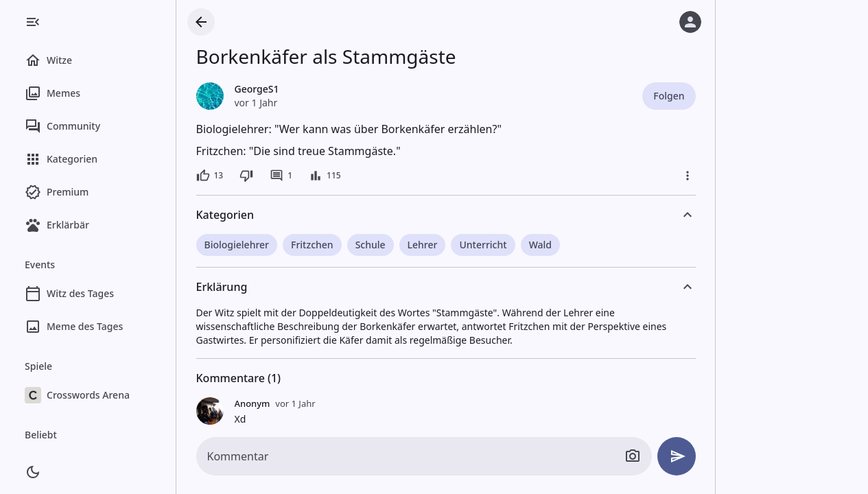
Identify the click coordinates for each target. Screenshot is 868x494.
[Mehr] (688, 176)
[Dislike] (246, 176)
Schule (371, 245)
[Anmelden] (690, 22)
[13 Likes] (210, 176)
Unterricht (483, 245)
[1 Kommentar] (281, 176)
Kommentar (238, 456)
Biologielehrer (237, 245)
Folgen (669, 96)
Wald (540, 245)
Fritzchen (312, 245)
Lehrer (423, 245)
